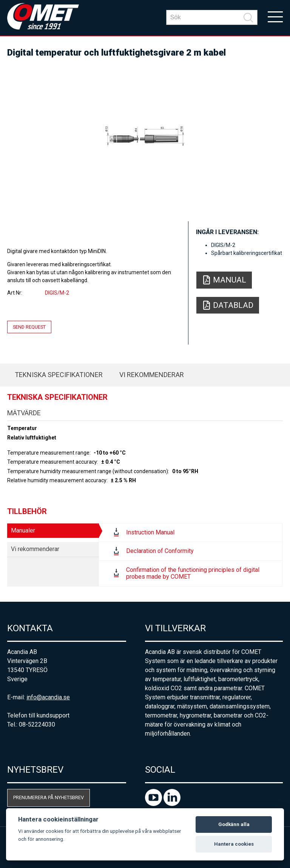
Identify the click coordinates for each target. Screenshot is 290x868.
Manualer (23, 530)
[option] (145, 136)
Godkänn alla (234, 824)
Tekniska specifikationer (59, 375)
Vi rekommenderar (152, 375)
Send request (29, 327)
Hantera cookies (234, 844)
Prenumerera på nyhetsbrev (49, 797)
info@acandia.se (48, 697)
